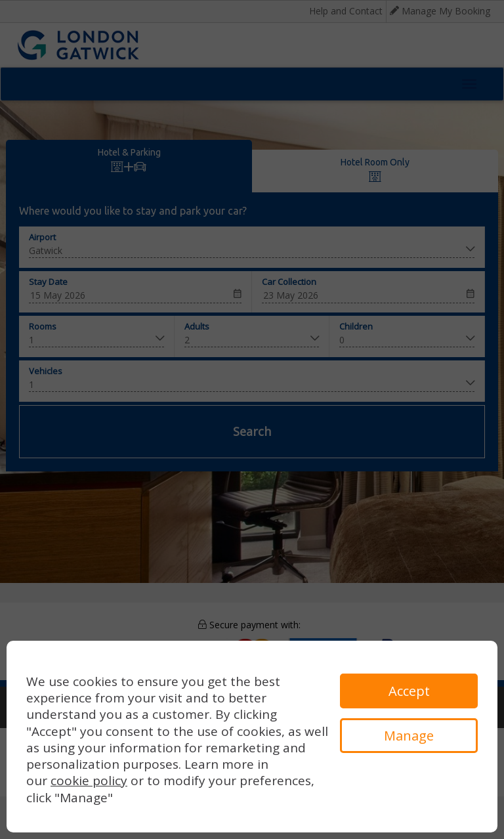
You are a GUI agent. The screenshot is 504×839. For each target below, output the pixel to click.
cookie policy (89, 781)
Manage (409, 736)
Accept (409, 691)
